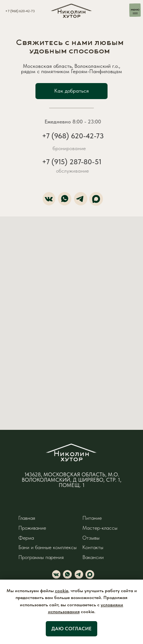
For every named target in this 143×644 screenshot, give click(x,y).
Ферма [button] (26, 538)
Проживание (32, 528)
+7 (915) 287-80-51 (72, 162)
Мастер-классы (100, 528)
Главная (27, 518)
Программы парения (41, 557)
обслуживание (72, 171)
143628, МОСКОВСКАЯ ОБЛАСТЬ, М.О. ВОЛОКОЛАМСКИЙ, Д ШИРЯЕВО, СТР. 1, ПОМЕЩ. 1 (71, 480)
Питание (92, 518)
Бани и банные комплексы (47, 547)
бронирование (69, 148)
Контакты (93, 547)
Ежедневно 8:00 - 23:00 (73, 122)
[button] (72, 91)
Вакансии (93, 557)
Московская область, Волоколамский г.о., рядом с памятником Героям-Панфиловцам (71, 69)
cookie (62, 591)
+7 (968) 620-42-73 (20, 11)
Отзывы (91, 538)
